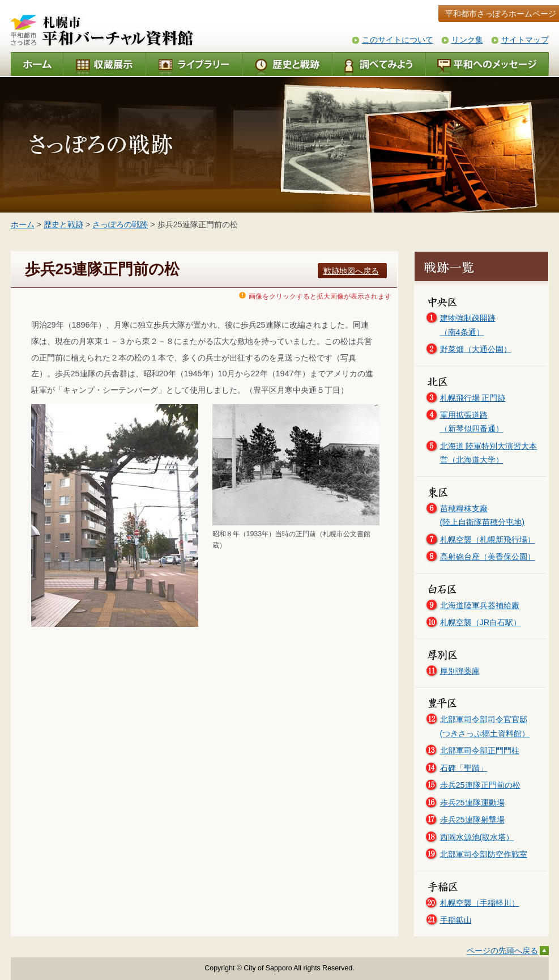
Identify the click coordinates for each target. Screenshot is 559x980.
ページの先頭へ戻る (502, 951)
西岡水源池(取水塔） (477, 837)
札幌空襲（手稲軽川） (480, 903)
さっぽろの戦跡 (120, 224)
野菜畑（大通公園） (476, 349)
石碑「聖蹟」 (464, 768)
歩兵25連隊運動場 (472, 803)
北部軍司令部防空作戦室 (484, 854)
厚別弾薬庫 (460, 671)
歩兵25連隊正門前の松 (480, 785)
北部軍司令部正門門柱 (480, 750)
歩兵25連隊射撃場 (472, 820)
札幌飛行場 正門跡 (473, 398)
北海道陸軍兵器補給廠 (480, 605)
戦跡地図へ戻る (351, 271)
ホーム (23, 224)
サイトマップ (525, 40)
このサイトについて (398, 40)
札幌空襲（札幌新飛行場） (488, 540)
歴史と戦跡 (63, 224)
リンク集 (467, 40)
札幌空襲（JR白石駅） (481, 622)
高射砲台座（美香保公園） (488, 557)
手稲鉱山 (456, 920)
